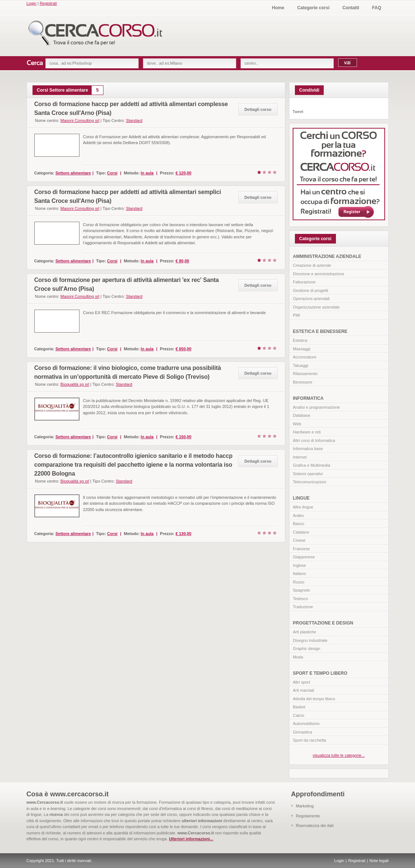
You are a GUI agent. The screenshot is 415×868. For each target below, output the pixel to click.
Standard (134, 120)
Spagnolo (302, 590)
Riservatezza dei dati (315, 826)
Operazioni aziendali (312, 299)
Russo (299, 582)
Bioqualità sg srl (75, 384)
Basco (299, 524)
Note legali (379, 861)
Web (297, 424)
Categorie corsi (313, 8)
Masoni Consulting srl (80, 120)
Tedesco (301, 599)
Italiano (300, 573)
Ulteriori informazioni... (191, 839)
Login (32, 3)
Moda (298, 657)
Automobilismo (306, 724)
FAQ (377, 8)
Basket (299, 707)
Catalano (301, 532)
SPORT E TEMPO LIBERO (320, 673)
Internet (300, 457)
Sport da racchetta (310, 740)
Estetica (300, 340)
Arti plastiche (305, 632)
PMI (297, 315)
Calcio (299, 715)
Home (278, 8)
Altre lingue (303, 507)
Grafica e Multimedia (312, 465)
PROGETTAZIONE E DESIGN (323, 623)
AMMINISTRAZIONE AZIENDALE (327, 256)
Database (302, 415)
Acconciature (305, 357)
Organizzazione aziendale (317, 307)
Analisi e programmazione (317, 407)
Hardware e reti (307, 432)
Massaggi (302, 349)
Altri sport (302, 682)
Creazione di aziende (312, 265)
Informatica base (308, 449)
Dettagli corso (258, 109)
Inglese (300, 565)
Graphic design (307, 649)
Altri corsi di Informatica (314, 440)
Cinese (299, 540)
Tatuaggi (301, 365)
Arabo (298, 515)
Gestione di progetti (311, 290)
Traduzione (303, 607)
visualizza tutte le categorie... (339, 755)
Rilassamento (305, 374)
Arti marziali (304, 690)
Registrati (48, 3)
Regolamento (308, 816)
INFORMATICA (308, 398)
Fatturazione (304, 282)
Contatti (351, 8)
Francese (302, 549)
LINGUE (301, 498)
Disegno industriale (310, 640)
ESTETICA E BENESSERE (320, 331)
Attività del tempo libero (314, 699)
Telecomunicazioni (310, 482)
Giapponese (304, 557)
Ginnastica (303, 732)
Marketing (305, 806)
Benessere (303, 382)
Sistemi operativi (308, 474)
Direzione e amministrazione (319, 274)
